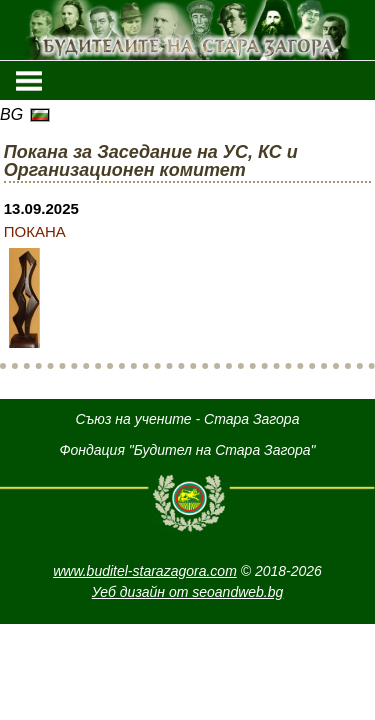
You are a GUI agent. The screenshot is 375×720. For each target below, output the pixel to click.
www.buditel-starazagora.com (145, 571)
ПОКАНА (35, 231)
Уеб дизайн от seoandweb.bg (188, 592)
